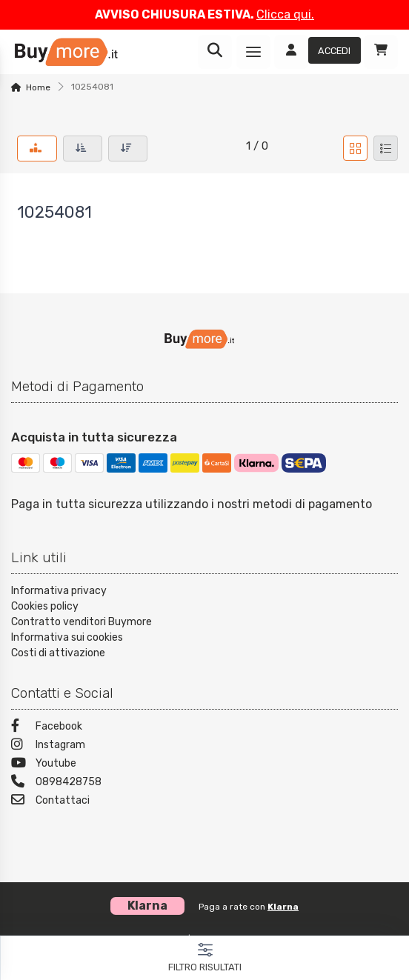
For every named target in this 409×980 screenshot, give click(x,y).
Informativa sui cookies (67, 637)
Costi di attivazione (58, 653)
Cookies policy (45, 606)
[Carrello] (381, 52)
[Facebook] (204, 728)
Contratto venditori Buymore (82, 622)
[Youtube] (204, 765)
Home (38, 87)
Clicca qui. (285, 14)
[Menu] (253, 52)
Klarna (283, 907)
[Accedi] (317, 52)
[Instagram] (204, 746)
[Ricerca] (215, 52)
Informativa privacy (59, 591)
